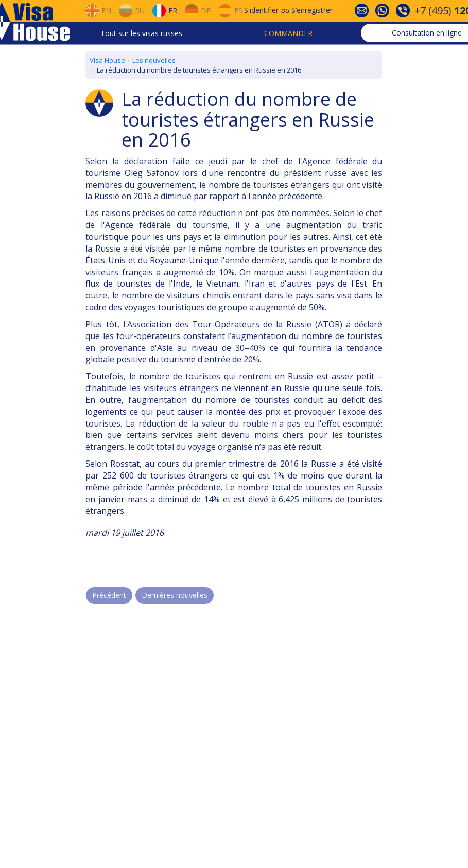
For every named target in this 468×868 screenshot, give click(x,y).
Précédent (109, 595)
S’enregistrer (312, 10)
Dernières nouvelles (175, 595)
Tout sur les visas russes (141, 33)
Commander (288, 33)
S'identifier (261, 10)
